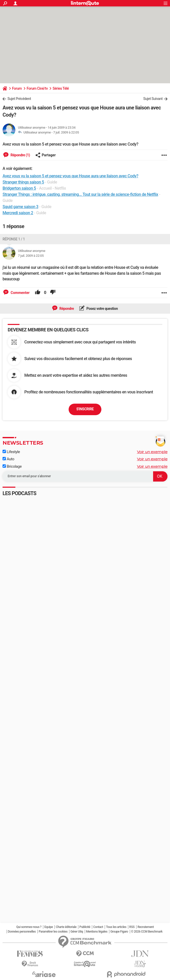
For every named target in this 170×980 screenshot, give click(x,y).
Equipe (49, 927)
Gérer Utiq (77, 932)
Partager (46, 155)
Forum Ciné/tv (37, 88)
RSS (132, 927)
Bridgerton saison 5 (19, 188)
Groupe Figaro (119, 932)
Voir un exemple (152, 452)
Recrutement (146, 927)
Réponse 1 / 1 (14, 239)
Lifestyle (11, 452)
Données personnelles (22, 932)
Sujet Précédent (19, 99)
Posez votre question (102, 309)
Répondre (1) (20, 155)
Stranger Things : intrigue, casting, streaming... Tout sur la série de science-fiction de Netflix (80, 194)
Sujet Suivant (153, 99)
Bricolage (12, 466)
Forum (17, 88)
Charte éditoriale (66, 927)
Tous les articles (116, 927)
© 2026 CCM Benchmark (147, 932)
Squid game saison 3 (20, 207)
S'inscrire (85, 409)
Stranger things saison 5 (23, 182)
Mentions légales (97, 932)
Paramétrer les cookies (53, 932)
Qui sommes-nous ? (29, 927)
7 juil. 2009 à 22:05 (66, 132)
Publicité (85, 927)
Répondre (66, 309)
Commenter (20, 293)
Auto (8, 459)
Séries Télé (61, 88)
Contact (98, 927)
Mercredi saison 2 (18, 213)
